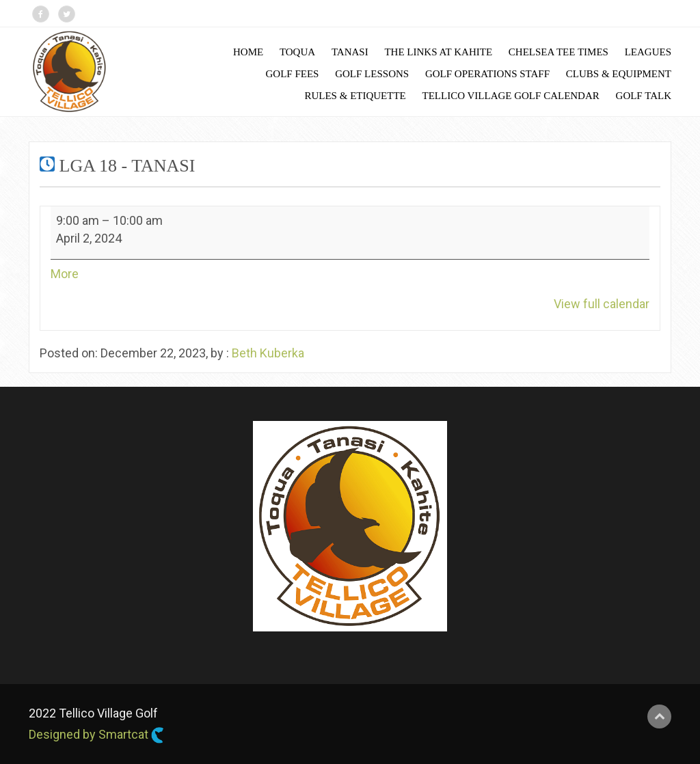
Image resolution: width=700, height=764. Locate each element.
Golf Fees (293, 74)
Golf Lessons (372, 74)
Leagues (648, 52)
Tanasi (350, 52)
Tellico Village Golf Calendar (511, 96)
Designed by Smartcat (96, 735)
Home (248, 52)
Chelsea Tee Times (558, 52)
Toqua (297, 52)
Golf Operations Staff (487, 74)
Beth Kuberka (268, 353)
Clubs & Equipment (619, 74)
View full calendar (602, 304)
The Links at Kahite (438, 52)
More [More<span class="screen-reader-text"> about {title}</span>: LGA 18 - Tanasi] (65, 274)
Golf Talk (644, 96)
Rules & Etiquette (355, 96)
